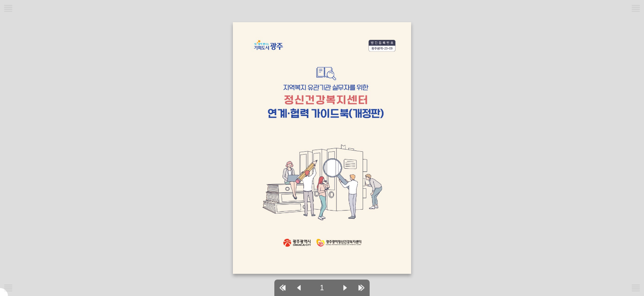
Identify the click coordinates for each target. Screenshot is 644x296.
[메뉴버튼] (8, 288)
